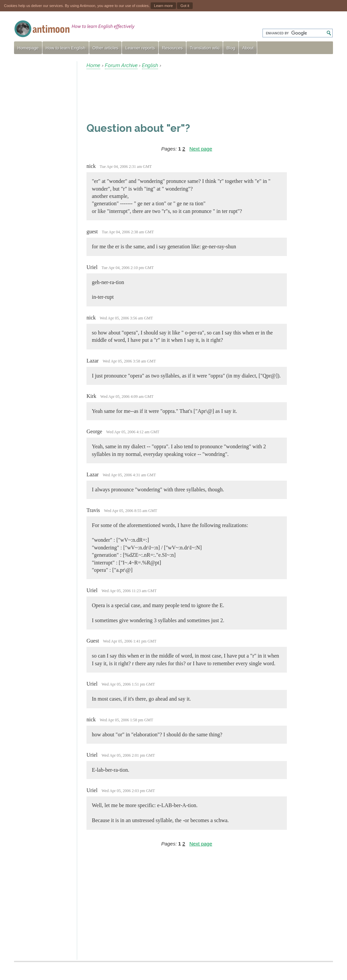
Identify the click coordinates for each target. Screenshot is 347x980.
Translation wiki (205, 48)
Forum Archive (121, 65)
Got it (185, 6)
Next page (201, 149)
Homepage (28, 48)
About (248, 48)
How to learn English (66, 48)
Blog (231, 48)
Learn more (163, 6)
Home (93, 65)
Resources (172, 48)
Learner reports (140, 48)
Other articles (105, 48)
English (150, 65)
